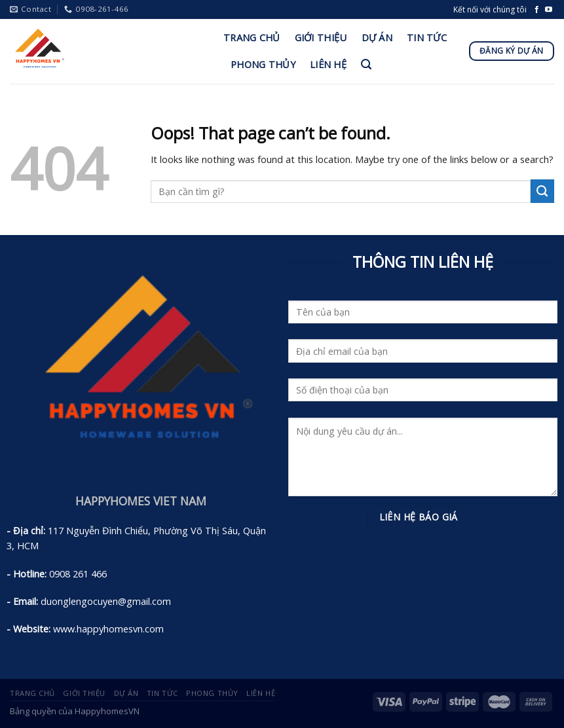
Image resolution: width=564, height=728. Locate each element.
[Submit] (542, 191)
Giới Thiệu (321, 37)
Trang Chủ (252, 37)
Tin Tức (427, 37)
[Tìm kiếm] (366, 64)
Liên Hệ (328, 64)
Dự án (377, 37)
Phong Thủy (263, 64)
